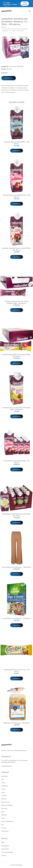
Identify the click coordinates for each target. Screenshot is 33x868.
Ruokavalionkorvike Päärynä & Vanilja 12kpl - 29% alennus (16, 515)
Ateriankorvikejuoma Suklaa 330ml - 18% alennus (16, 143)
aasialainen (5, 776)
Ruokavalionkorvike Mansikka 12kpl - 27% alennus (16, 462)
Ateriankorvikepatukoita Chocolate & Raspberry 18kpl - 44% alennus (17, 302)
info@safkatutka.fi (7, 766)
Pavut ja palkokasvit (7, 821)
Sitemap (4, 855)
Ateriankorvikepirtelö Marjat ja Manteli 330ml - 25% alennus (17, 249)
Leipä (3, 792)
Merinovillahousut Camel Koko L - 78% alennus (16, 567)
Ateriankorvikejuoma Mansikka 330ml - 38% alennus (17, 196)
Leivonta (4, 796)
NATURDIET (20, 66)
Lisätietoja (9, 78)
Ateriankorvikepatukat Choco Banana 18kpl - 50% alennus (17, 355)
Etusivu (3, 27)
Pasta (3, 818)
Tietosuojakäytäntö (7, 852)
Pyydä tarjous (25, 3)
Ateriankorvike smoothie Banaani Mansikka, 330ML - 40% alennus (16, 409)
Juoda (3, 783)
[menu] (30, 11)
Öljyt (3, 812)
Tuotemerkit (13, 66)
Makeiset (4, 799)
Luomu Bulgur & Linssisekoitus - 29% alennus (17, 618)
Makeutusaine (5, 802)
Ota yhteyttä (5, 846)
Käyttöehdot (5, 849)
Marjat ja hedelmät (7, 805)
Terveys (4, 828)
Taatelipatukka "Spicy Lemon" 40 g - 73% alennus (17, 671)
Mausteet (4, 808)
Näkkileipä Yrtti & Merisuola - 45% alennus (16, 723)
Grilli (3, 779)
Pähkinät (4, 815)
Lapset (3, 789)
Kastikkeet (5, 786)
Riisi (2, 825)
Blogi (3, 842)
